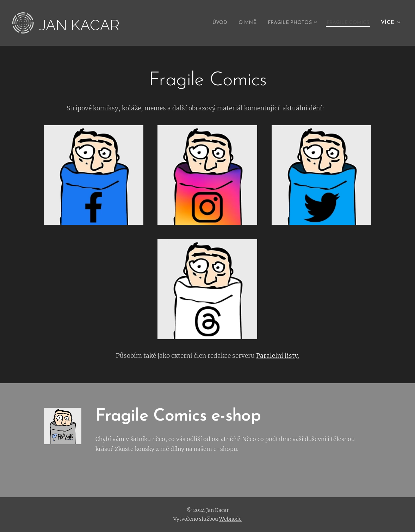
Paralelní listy (277, 356)
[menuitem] (204, 23)
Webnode (230, 519)
